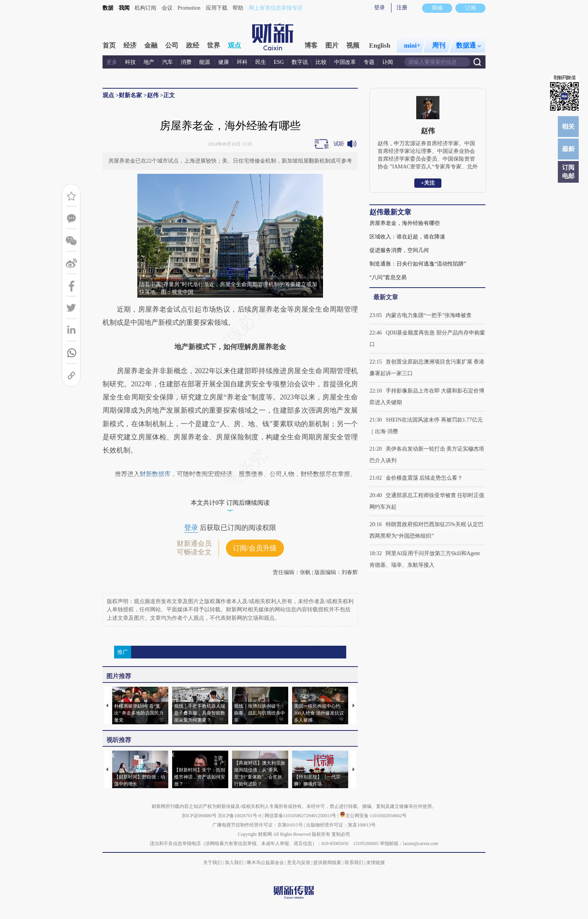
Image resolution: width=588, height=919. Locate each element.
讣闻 (388, 62)
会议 (167, 8)
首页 (109, 45)
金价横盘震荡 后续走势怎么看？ (424, 478)
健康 (224, 62)
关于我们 (212, 862)
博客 (311, 45)
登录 (379, 8)
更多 (112, 62)
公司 (172, 45)
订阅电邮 (568, 172)
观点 (234, 45)
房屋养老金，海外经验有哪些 (405, 223)
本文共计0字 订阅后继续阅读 (230, 503)
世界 (214, 45)
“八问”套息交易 (388, 277)
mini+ (412, 45)
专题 (369, 62)
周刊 (439, 45)
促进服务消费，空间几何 (399, 250)
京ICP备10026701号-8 (240, 816)
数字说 (300, 62)
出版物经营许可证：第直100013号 (341, 825)
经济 (130, 45)
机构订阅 (145, 8)
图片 (332, 45)
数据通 (468, 45)
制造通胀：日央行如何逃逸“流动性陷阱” (418, 264)
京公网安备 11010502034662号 (373, 816)
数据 (108, 8)
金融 (151, 45)
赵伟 (153, 95)
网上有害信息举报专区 (276, 8)
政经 (193, 45)
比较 (321, 62)
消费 (186, 62)
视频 (353, 45)
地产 (149, 62)
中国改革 (345, 62)
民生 (261, 62)
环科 (242, 62)
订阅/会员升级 (255, 548)
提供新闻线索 (327, 862)
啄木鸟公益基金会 (266, 862)
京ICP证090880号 (199, 816)
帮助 (238, 8)
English (380, 45)
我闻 (124, 8)
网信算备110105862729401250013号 (301, 816)
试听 (339, 144)
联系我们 (354, 862)
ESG (279, 62)
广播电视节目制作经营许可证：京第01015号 (258, 825)
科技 (130, 62)
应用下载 (217, 8)
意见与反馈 (299, 862)
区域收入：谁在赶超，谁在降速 (407, 237)
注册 (402, 8)
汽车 (168, 62)
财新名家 (130, 95)
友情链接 (376, 862)
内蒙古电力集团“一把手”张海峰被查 (429, 315)
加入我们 (234, 862)
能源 (205, 62)
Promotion (189, 8)
